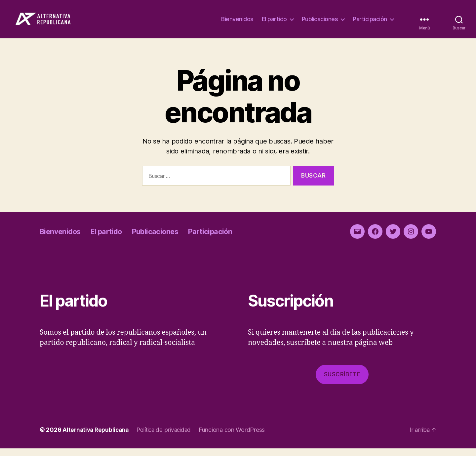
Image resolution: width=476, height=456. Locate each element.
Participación (370, 23)
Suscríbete (342, 382)
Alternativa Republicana (97, 437)
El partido (274, 23)
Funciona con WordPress (238, 437)
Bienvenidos (237, 23)
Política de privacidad (168, 437)
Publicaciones (320, 23)
